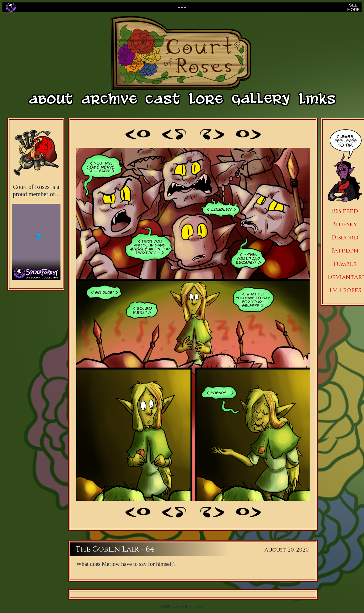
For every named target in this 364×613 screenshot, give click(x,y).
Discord (345, 237)
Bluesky (345, 224)
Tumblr (345, 264)
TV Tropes (345, 290)
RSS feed (345, 211)
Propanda (196, 606)
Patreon (345, 251)
